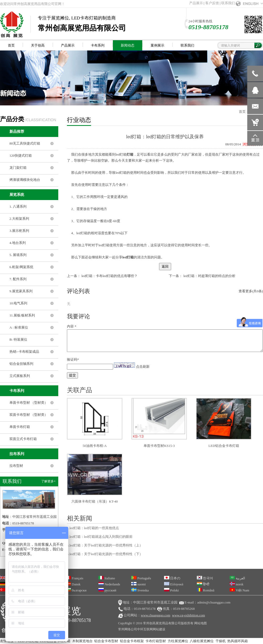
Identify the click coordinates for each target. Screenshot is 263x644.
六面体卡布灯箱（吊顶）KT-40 (94, 501)
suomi (138, 584)
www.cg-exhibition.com (188, 615)
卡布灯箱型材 (156, 641)
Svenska (140, 590)
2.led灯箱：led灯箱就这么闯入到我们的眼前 (100, 537)
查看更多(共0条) (251, 291)
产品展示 (196, 3)
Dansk (73, 584)
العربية (237, 578)
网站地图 (201, 623)
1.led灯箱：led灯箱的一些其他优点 (93, 528)
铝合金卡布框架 (132, 641)
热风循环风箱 (238, 641)
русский (107, 590)
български (76, 590)
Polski (171, 590)
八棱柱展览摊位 (202, 641)
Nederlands (109, 584)
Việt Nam (239, 590)
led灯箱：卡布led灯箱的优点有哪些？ (109, 276)
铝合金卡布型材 (106, 641)
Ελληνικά (174, 584)
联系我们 (228, 3)
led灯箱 (121, 154)
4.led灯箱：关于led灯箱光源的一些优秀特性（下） (105, 554)
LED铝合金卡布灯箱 (224, 446)
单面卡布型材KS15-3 (159, 446)
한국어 (205, 578)
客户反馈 (212, 3)
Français (74, 578)
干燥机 (221, 641)
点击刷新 (143, 367)
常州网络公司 (128, 629)
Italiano (107, 578)
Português (141, 578)
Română (206, 590)
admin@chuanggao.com (214, 602)
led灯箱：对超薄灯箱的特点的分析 (209, 276)
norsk (236, 584)
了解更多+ (48, 481)
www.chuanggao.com (156, 615)
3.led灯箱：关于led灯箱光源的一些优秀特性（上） (105, 545)
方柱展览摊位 (178, 641)
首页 (242, 112)
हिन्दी (203, 584)
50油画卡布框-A (95, 446)
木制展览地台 (82, 641)
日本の (172, 578)
